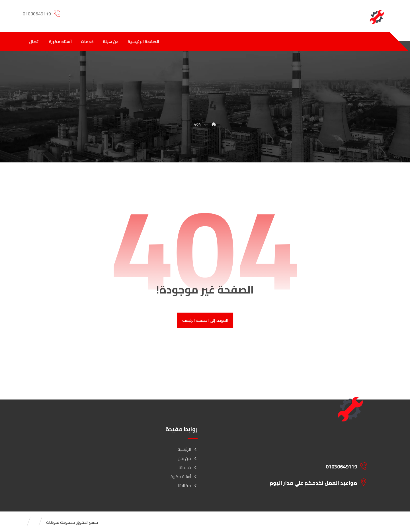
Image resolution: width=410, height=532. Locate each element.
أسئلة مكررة (184, 477)
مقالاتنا (188, 486)
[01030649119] (315, 466)
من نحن (188, 458)
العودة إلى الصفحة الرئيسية (205, 320)
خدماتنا (188, 467)
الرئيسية (188, 449)
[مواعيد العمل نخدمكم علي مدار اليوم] (315, 482)
